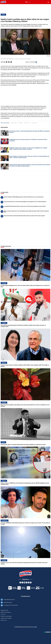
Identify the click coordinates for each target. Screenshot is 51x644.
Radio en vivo (4, 620)
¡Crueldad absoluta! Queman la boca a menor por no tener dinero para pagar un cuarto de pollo (25, 206)
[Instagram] (27, 583)
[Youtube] (24, 583)
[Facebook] (20, 583)
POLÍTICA (20, 123)
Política (3, 15)
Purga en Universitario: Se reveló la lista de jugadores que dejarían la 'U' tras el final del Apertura (25, 202)
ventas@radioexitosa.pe (9, 600)
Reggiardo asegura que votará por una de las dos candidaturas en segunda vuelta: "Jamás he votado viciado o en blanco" (28, 149)
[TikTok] (31, 583)
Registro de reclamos (6, 612)
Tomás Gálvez (34, 123)
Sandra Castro (27, 123)
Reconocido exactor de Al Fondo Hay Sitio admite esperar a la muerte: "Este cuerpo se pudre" (25, 216)
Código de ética (4, 610)
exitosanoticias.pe (8, 602)
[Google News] (29, 583)
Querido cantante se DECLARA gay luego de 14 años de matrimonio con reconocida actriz (24, 197)
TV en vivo (3, 614)
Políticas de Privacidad (6, 618)
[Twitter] (22, 583)
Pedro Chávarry (14, 123)
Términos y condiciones (6, 616)
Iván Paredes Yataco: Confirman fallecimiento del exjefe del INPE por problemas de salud (23, 445)
